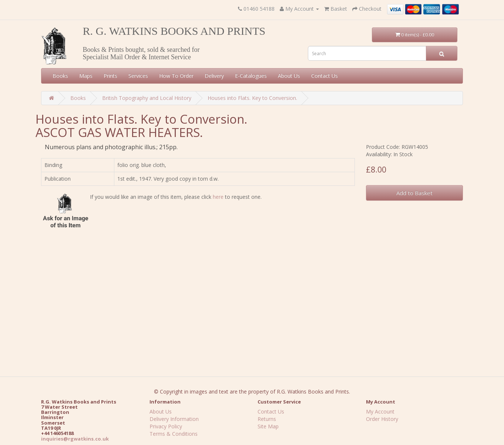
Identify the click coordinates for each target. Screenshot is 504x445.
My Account (380, 411)
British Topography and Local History (147, 98)
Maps (86, 76)
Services (138, 76)
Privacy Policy (166, 426)
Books (60, 76)
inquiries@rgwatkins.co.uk (75, 439)
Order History (382, 419)
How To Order (176, 76)
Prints (110, 76)
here (218, 197)
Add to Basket (414, 193)
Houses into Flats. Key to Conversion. (252, 98)
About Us (289, 76)
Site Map (268, 426)
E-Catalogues (251, 76)
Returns (267, 419)
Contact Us (325, 76)
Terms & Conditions (174, 434)
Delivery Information (174, 419)
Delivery (214, 76)
